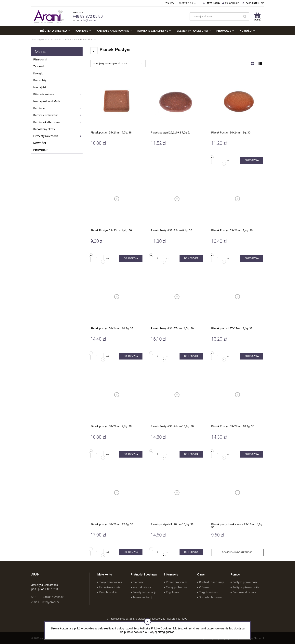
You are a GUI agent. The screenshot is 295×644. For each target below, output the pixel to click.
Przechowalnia (108, 592)
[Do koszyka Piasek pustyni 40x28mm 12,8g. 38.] (131, 552)
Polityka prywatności (245, 582)
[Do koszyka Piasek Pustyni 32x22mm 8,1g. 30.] (191, 258)
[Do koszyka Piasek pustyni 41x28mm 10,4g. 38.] (191, 552)
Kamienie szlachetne (46, 115)
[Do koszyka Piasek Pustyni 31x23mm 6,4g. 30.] (131, 258)
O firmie (204, 587)
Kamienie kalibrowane (47, 122)
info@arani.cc (90, 20)
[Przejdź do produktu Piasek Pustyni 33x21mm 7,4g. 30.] (238, 199)
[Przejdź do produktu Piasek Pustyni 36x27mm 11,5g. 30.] (177, 297)
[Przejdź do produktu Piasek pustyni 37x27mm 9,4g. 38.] (238, 297)
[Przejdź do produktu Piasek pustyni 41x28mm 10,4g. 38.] (177, 493)
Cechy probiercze (176, 587)
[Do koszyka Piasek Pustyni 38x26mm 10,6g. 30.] (191, 454)
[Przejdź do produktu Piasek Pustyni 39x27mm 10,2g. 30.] (238, 395)
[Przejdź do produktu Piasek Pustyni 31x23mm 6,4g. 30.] (117, 199)
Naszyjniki (40, 87)
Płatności (138, 582)
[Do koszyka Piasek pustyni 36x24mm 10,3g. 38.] (131, 356)
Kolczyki (38, 73)
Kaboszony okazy (44, 129)
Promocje (41, 150)
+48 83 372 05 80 (88, 16)
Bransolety (40, 80)
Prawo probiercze (177, 582)
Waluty (170, 3)
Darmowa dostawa (244, 592)
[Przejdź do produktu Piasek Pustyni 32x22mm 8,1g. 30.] (177, 199)
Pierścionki (40, 59)
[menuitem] (55, 31)
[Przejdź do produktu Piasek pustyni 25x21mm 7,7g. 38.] (117, 101)
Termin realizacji (142, 597)
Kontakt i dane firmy (212, 582)
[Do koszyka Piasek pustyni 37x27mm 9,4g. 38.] (252, 356)
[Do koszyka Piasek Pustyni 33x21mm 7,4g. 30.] (252, 258)
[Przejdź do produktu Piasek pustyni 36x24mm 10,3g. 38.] (117, 297)
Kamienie (39, 108)
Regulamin (172, 592)
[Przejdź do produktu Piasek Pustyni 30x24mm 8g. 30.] (238, 101)
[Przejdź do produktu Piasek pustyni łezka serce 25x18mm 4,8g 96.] (238, 493)
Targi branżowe (209, 592)
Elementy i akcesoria (46, 136)
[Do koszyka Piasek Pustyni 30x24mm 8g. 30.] (252, 160)
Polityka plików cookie (246, 587)
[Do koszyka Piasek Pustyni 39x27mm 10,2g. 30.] (252, 454)
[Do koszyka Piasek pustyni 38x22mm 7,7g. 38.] (131, 454)
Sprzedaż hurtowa (210, 597)
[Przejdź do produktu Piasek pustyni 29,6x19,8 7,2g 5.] (177, 101)
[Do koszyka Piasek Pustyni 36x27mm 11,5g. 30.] (191, 356)
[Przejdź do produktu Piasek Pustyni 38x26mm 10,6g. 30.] (177, 395)
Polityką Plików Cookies (156, 628)
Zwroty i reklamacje (144, 592)
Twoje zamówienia (111, 582)
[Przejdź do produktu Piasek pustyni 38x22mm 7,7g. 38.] (117, 395)
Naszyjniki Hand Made (47, 101)
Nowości (40, 143)
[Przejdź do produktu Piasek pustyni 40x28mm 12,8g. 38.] (117, 493)
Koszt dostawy (142, 587)
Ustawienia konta (110, 587)
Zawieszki (39, 66)
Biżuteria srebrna (44, 94)
